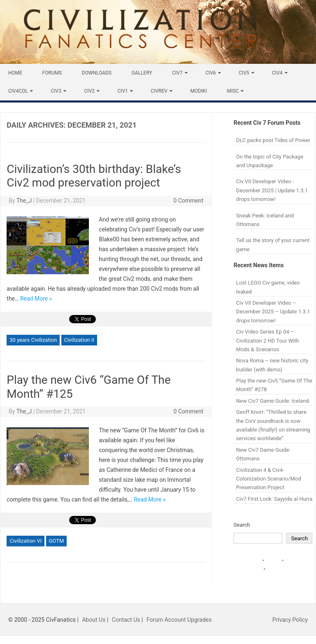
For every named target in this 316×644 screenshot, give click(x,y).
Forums (52, 73)
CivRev (159, 91)
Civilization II (79, 340)
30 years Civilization (33, 340)
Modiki (199, 91)
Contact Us (126, 620)
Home (15, 73)
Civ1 (122, 91)
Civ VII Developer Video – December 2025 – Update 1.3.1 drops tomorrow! (273, 312)
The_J (24, 201)
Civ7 (177, 73)
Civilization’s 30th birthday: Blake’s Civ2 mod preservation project (94, 176)
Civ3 (56, 91)
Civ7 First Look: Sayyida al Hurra (274, 499)
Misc (233, 91)
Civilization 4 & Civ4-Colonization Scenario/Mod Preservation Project (269, 479)
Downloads (97, 73)
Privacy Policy (290, 620)
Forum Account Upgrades (179, 620)
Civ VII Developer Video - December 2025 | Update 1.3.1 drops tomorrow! (272, 190)
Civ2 (89, 91)
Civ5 (244, 73)
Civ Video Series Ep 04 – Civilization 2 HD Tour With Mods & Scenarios (268, 341)
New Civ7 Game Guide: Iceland (273, 401)
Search (242, 525)
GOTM (57, 541)
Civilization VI (26, 541)
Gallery (142, 73)
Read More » (36, 299)
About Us (94, 620)
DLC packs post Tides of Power (273, 140)
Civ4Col (18, 91)
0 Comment (189, 201)
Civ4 (277, 73)
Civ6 (210, 73)
